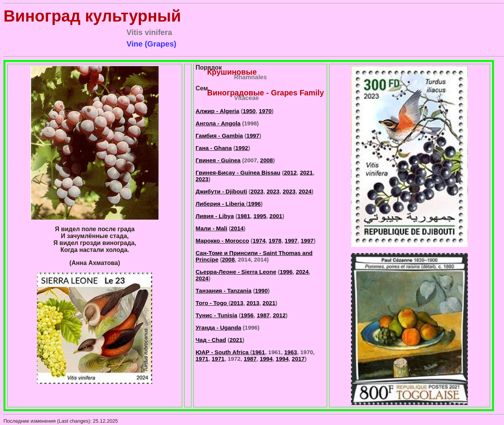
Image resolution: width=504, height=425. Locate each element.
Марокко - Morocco (222, 241)
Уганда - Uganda (219, 327)
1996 (254, 204)
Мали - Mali (211, 228)
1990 (261, 291)
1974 (259, 241)
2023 (202, 179)
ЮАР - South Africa (223, 352)
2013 (237, 303)
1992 (242, 148)
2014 (237, 228)
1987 (263, 315)
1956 (247, 315)
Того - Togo (212, 303)
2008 (267, 160)
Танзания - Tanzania (224, 291)
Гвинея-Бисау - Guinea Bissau (238, 172)
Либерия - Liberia (221, 204)
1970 (265, 111)
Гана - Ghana (214, 148)
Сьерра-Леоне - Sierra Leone (236, 272)
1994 (266, 359)
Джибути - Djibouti (221, 191)
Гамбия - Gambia (219, 136)
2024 (305, 191)
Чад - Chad (211, 340)
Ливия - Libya (215, 216)
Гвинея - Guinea (218, 160)
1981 (244, 216)
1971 (202, 359)
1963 (290, 352)
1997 (253, 136)
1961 (259, 352)
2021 (306, 172)
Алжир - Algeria (218, 111)
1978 (275, 241)
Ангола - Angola (218, 123)
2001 (276, 216)
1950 (249, 111)
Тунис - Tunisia (216, 315)
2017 (298, 359)
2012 (290, 172)
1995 (260, 216)
